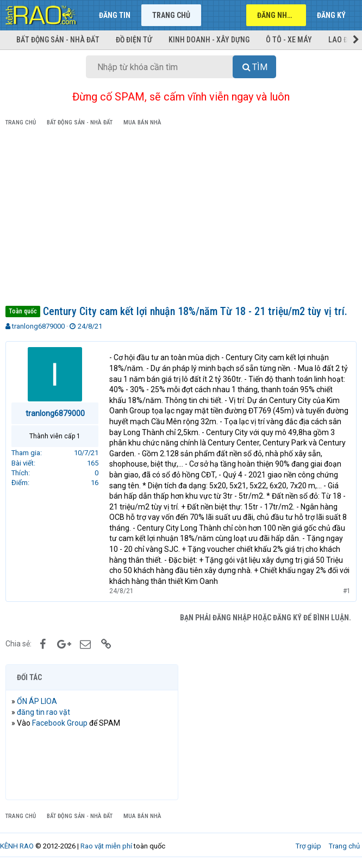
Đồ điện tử (134, 40)
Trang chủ (171, 15)
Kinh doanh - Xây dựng (209, 40)
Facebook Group (60, 723)
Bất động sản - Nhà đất (58, 40)
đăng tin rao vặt (43, 712)
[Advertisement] (181, 218)
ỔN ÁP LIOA (37, 701)
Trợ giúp (308, 846)
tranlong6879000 (38, 326)
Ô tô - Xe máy (289, 40)
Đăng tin (115, 15)
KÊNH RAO (17, 846)
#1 (347, 591)
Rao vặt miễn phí (106, 846)
